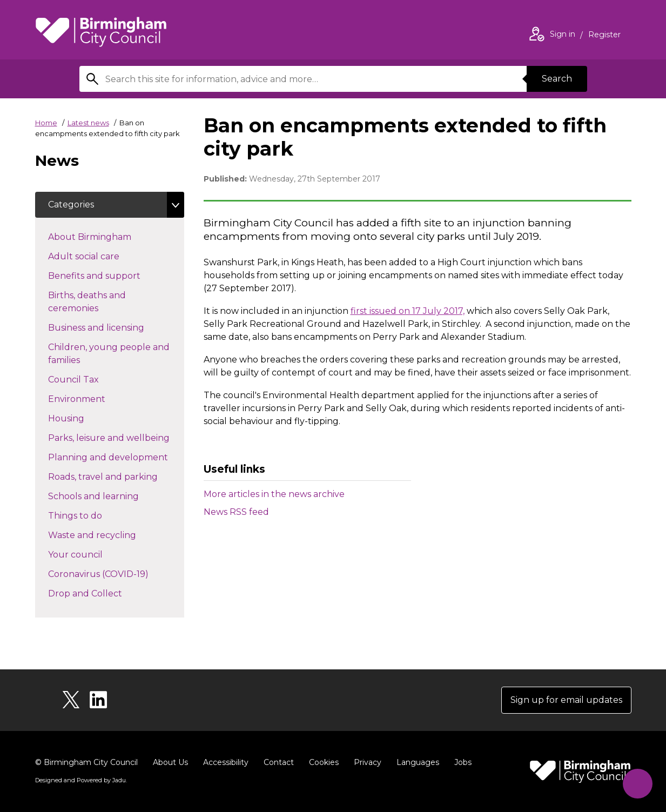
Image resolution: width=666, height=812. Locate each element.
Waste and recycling (111, 534)
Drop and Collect (104, 593)
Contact (279, 762)
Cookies (324, 762)
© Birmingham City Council (86, 762)
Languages (418, 762)
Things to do (94, 515)
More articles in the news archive (274, 494)
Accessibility (226, 762)
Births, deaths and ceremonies (92, 302)
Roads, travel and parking (116, 476)
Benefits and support (113, 275)
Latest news (88, 123)
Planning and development (116, 457)
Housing (85, 418)
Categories (71, 204)
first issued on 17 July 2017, (408, 311)
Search (557, 79)
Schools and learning (113, 495)
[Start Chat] (638, 784)
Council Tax (93, 379)
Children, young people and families (109, 354)
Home (46, 123)
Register (604, 36)
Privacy (368, 762)
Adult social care (103, 256)
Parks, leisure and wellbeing (116, 437)
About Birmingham (109, 236)
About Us (170, 762)
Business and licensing (115, 327)
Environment (96, 398)
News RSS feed (236, 512)
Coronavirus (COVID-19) (116, 573)
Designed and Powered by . (81, 780)
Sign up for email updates (566, 700)
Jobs (463, 762)
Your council (95, 554)
